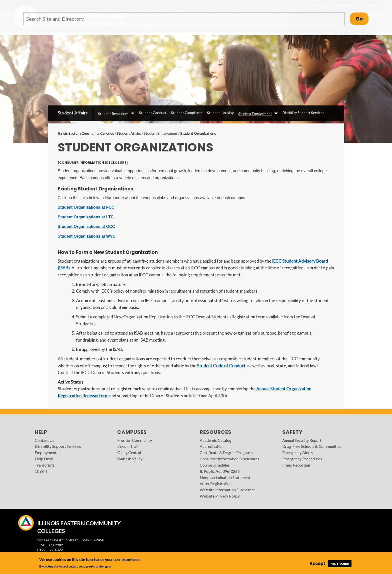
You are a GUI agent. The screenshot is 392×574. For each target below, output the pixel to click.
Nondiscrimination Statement (225, 477)
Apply (270, 5)
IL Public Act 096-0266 (220, 471)
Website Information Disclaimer (227, 490)
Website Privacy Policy (220, 496)
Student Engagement (255, 114)
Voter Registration (216, 483)
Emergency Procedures (302, 459)
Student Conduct (153, 113)
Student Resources (113, 114)
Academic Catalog (216, 440)
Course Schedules (215, 465)
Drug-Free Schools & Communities (312, 446)
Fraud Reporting (296, 465)
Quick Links (345, 5)
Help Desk (44, 459)
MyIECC (321, 5)
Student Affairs (73, 113)
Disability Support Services (303, 113)
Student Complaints (187, 113)
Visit (303, 5)
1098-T (41, 471)
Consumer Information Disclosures (229, 459)
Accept (317, 564)
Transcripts (45, 465)
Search (367, 5)
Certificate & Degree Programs (226, 452)
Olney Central (129, 452)
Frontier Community (135, 440)
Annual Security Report (302, 440)
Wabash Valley (130, 459)
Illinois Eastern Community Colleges (86, 133)
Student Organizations (198, 133)
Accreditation (212, 446)
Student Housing (220, 113)
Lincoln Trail (128, 446)
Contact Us (44, 440)
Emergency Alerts (297, 452)
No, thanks (340, 564)
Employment (46, 452)
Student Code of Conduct (221, 366)
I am (286, 5)
